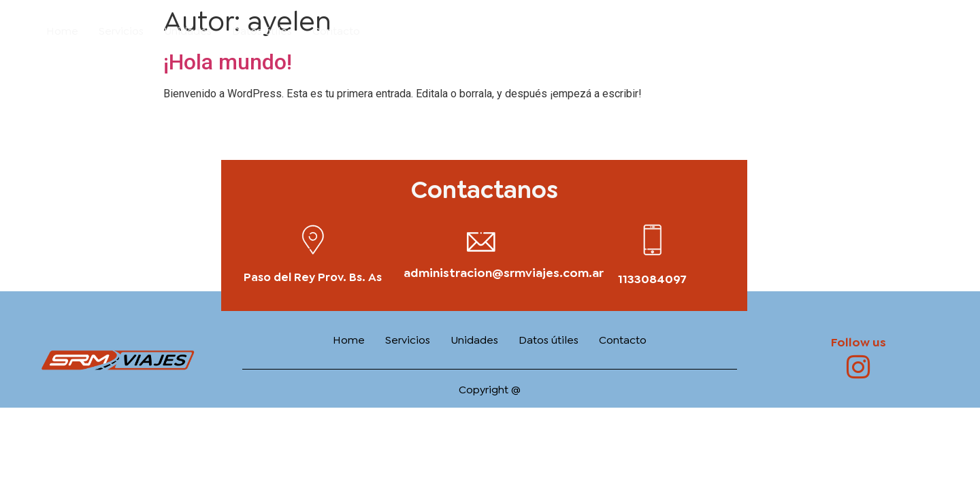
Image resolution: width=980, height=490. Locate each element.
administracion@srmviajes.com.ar (504, 273)
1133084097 (652, 279)
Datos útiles (262, 31)
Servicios (121, 31)
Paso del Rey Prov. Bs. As (313, 277)
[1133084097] (652, 240)
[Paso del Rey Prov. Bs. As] (312, 240)
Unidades (188, 31)
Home (62, 31)
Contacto (336, 31)
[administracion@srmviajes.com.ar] (481, 241)
